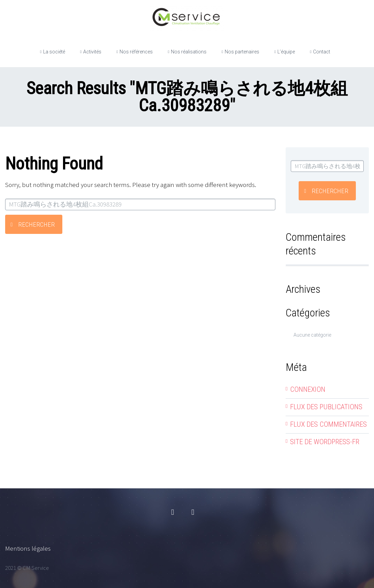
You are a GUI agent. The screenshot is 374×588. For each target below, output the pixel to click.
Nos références (136, 52)
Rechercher (36, 224)
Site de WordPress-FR (325, 442)
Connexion (308, 389)
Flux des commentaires (328, 424)
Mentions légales (28, 548)
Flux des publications (326, 407)
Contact (322, 52)
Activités (92, 52)
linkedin (193, 512)
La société (54, 52)
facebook (173, 512)
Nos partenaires (242, 52)
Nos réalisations (189, 52)
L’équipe (286, 52)
